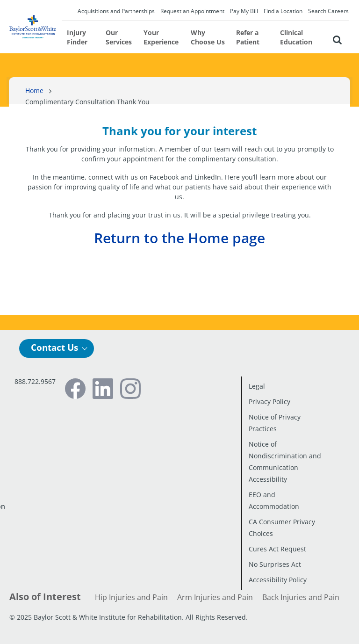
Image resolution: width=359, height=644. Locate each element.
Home (34, 90)
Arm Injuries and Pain (215, 597)
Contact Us (54, 347)
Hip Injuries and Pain (131, 597)
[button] (337, 38)
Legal (257, 386)
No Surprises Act (275, 564)
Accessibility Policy (278, 580)
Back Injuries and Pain (301, 597)
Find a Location (283, 11)
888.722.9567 (35, 381)
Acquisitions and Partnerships (116, 11)
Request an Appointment (192, 11)
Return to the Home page (179, 238)
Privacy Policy (269, 402)
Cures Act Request (277, 549)
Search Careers (328, 11)
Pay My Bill (244, 11)
